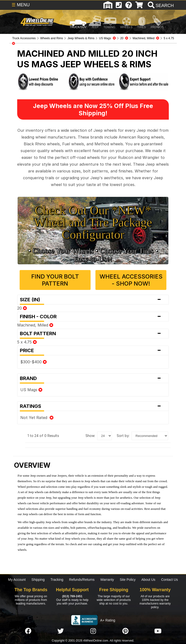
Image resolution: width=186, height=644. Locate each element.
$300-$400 (34, 362)
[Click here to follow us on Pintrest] (125, 631)
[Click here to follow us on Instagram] (93, 631)
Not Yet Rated (37, 418)
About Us (148, 580)
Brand (93, 378)
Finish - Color (93, 317)
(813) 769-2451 (72, 596)
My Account (17, 580)
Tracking (57, 580)
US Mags (31, 390)
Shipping (38, 580)
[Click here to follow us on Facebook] (28, 631)
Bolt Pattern (93, 334)
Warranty (107, 580)
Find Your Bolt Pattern (55, 280)
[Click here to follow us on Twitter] (61, 631)
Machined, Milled (35, 325)
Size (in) (93, 300)
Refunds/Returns (82, 580)
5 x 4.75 (27, 342)
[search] (160, 6)
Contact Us (169, 580)
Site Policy (128, 580)
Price (93, 350)
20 (22, 308)
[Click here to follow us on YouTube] (158, 631)
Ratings (93, 406)
